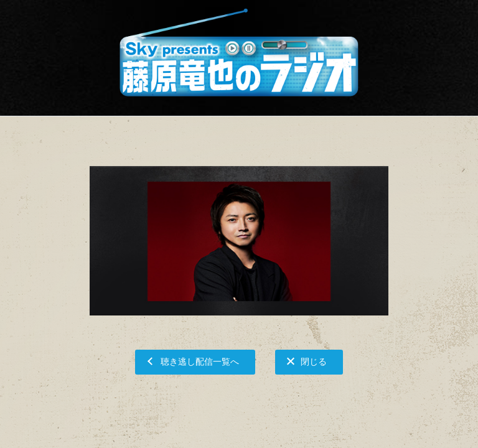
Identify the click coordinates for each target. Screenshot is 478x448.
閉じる (314, 361)
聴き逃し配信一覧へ (200, 361)
